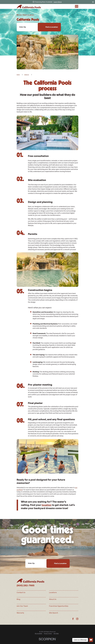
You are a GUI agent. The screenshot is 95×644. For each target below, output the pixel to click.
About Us (53, 599)
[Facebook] (73, 619)
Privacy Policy (48, 634)
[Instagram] (77, 619)
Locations (53, 593)
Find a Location (52, 27)
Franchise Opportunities (59, 606)
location (47, 505)
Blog (18, 599)
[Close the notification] (93, 2)
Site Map (56, 634)
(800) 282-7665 (26, 585)
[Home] (29, 6)
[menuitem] (39, 634)
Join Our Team (22, 606)
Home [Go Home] (18, 75)
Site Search (54, 613)
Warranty (20, 613)
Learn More (58, 2)
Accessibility (39, 634)
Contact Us (21, 593)
